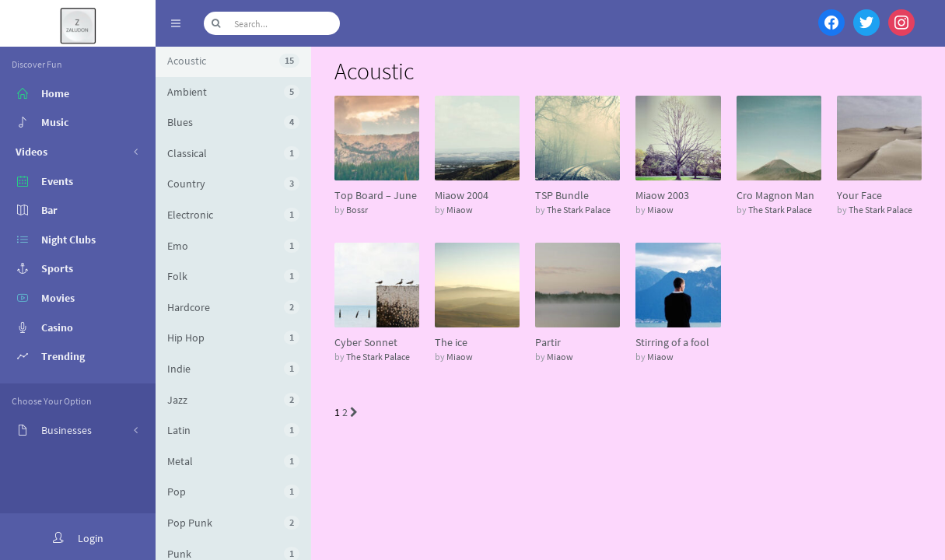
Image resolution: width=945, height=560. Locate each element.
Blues (233, 122)
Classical (233, 153)
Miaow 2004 (462, 195)
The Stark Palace (579, 210)
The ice (451, 342)
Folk (233, 276)
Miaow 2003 (662, 195)
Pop (233, 492)
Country (233, 184)
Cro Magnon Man (775, 195)
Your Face (859, 195)
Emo (233, 246)
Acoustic (233, 61)
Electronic (233, 215)
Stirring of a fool (672, 342)
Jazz (233, 400)
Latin (233, 430)
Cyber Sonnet (366, 342)
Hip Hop (233, 338)
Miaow (460, 210)
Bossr (357, 210)
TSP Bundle (562, 195)
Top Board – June (376, 195)
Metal (233, 461)
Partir (548, 342)
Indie (233, 369)
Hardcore (233, 307)
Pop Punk (233, 523)
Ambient (233, 92)
